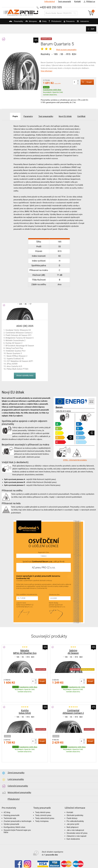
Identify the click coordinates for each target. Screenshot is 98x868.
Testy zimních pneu (43, 801)
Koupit (85, 82)
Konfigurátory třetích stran (14, 813)
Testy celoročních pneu (45, 804)
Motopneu (29, 22)
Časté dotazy (72, 804)
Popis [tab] (12, 116)
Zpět (92, 29)
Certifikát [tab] (85, 116)
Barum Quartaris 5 (14, 353)
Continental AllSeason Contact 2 (19, 333)
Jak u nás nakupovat (75, 816)
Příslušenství (56, 21)
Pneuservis (70, 22)
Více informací (46, 71)
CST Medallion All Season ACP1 (20, 361)
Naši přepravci (73, 813)
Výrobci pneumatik (11, 810)
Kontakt (77, 2)
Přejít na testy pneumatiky (66, 50)
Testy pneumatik (64, 2)
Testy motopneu (42, 807)
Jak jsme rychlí (73, 810)
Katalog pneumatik (12, 801)
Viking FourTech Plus (14, 348)
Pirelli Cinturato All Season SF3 (18, 335)
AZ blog (7, 798)
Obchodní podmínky (75, 801)
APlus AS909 (12, 364)
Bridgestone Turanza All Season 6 (20, 338)
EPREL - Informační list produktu (75, 460)
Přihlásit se (89, 2)
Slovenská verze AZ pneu (77, 818)
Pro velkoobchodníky (75, 807)
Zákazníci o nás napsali (76, 821)
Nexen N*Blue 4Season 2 (17, 356)
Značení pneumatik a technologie (17, 807)
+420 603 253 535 (51, 7)
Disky (41, 22)
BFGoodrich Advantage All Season (20, 346)
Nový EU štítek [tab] (67, 116)
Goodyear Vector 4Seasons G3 (18, 330)
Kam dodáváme (73, 824)
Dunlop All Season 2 (14, 343)
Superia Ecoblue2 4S (15, 359)
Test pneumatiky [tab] (46, 116)
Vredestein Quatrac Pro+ (16, 351)
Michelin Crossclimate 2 (15, 340)
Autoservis (85, 22)
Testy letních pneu (43, 798)
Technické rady (10, 804)
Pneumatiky (12, 22)
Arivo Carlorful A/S (14, 366)
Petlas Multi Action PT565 (17, 369)
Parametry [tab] (26, 116)
